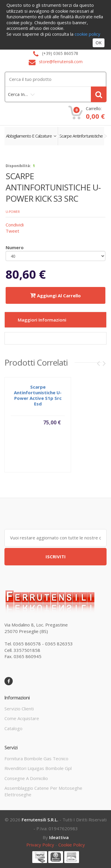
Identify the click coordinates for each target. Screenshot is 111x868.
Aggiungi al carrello (55, 295)
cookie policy (72, 845)
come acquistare (22, 718)
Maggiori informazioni (42, 320)
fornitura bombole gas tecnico (36, 758)
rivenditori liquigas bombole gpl (38, 768)
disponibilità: (18, 166)
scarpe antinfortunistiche (81, 136)
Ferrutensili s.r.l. (40, 820)
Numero (15, 247)
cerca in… (18, 94)
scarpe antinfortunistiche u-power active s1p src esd (38, 398)
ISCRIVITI (56, 557)
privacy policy (40, 845)
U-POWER (13, 212)
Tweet (12, 231)
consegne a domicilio (26, 778)
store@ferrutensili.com (61, 62)
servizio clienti (19, 709)
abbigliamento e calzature (31, 136)
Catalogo (13, 728)
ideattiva (59, 837)
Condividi (15, 225)
